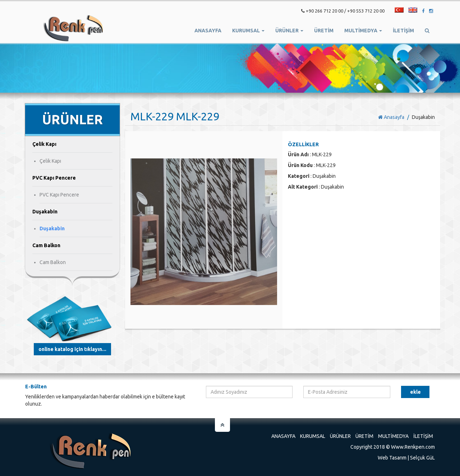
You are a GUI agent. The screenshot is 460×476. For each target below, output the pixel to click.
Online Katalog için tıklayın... (72, 349)
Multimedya (393, 436)
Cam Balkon (53, 262)
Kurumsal (313, 436)
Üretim (364, 436)
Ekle (415, 392)
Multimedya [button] (363, 31)
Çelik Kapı (50, 161)
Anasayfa (208, 31)
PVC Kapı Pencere (59, 195)
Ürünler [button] (289, 31)
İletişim (403, 31)
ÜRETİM (324, 31)
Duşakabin (52, 228)
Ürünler (340, 436)
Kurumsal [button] (248, 31)
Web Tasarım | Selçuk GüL (406, 458)
